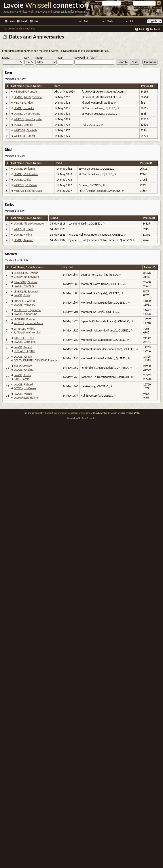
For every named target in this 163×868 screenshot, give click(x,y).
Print (142, 29)
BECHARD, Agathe (25, 351)
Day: (27, 58)
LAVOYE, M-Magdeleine (28, 97)
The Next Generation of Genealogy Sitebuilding (67, 413)
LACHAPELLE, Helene (26, 398)
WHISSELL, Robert (24, 136)
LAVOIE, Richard (23, 385)
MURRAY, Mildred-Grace (28, 191)
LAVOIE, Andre (23, 375)
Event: (6, 58)
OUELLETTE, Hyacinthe (27, 310)
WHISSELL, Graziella (26, 130)
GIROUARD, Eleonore (26, 277)
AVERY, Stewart (23, 366)
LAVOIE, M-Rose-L (25, 305)
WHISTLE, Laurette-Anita (28, 323)
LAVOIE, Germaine (25, 342)
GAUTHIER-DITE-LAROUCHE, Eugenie (36, 360)
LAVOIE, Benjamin (24, 169)
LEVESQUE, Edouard (26, 292)
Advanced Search (142, 7)
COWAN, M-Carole (25, 388)
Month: (40, 58)
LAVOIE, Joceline (24, 370)
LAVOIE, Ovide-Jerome (27, 114)
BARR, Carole (22, 379)
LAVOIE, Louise (23, 180)
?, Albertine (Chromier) (28, 332)
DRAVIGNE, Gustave (26, 282)
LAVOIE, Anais (22, 295)
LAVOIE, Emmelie (24, 108)
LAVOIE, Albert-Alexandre (29, 224)
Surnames (156, 7)
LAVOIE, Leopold (24, 125)
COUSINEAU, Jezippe (26, 273)
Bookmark (155, 29)
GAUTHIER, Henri (24, 338)
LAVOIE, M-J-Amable (26, 174)
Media (110, 21)
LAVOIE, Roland (23, 347)
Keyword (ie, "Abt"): (86, 58)
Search (24, 21)
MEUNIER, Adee (23, 103)
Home (12, 21)
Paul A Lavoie (89, 418)
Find (86, 21)
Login (36, 21)
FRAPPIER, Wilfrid (24, 301)
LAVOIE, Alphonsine (26, 314)
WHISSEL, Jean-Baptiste (28, 119)
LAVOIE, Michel (23, 394)
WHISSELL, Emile (24, 229)
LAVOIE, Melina (23, 235)
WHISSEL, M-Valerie (26, 185)
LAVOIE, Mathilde (24, 286)
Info (132, 21)
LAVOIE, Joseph (23, 357)
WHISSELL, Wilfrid (25, 329)
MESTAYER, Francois (26, 92)
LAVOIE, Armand (24, 240)
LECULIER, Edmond (25, 319)
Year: (61, 58)
